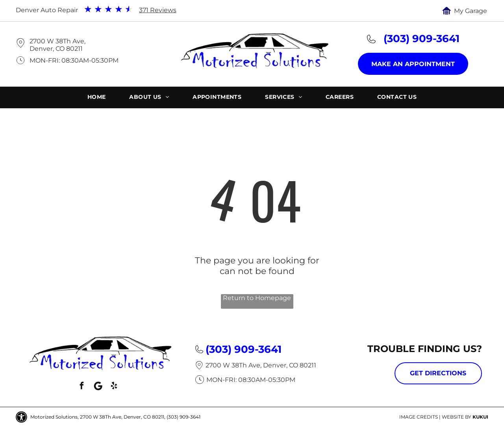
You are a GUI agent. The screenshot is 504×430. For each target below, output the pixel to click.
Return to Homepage (257, 298)
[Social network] (98, 387)
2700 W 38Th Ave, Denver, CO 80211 (57, 45)
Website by (457, 417)
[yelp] (114, 387)
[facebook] (82, 387)
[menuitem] (97, 98)
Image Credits (419, 417)
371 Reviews (158, 10)
